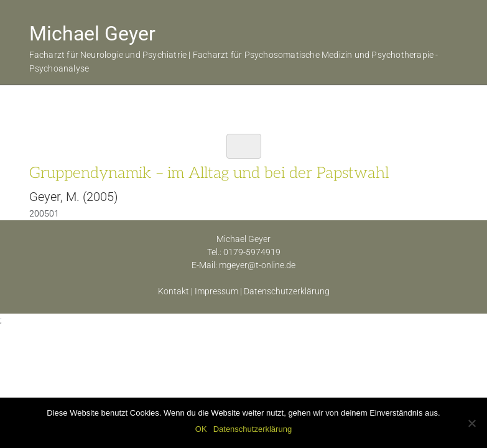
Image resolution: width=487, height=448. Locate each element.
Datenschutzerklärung (287, 291)
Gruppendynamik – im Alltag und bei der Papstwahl (209, 173)
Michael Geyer (92, 34)
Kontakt (174, 291)
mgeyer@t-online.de (257, 265)
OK (201, 429)
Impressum (216, 291)
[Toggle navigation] (244, 146)
